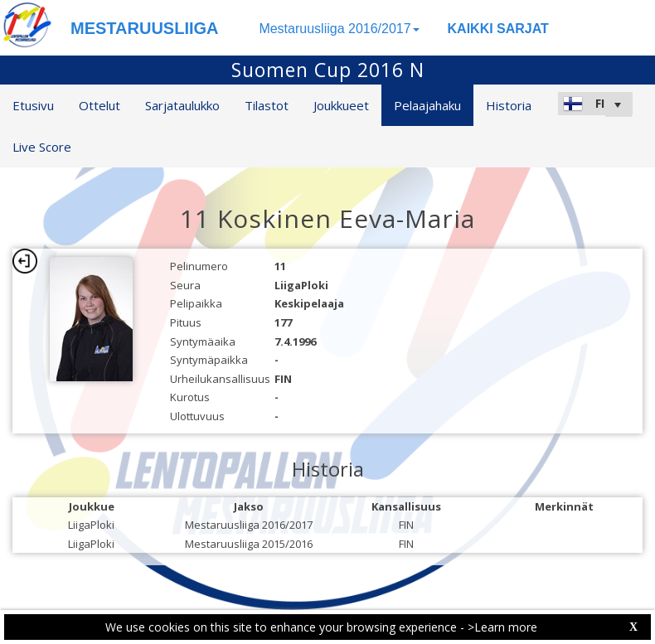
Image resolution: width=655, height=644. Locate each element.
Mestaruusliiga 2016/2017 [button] (339, 29)
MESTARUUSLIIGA (145, 28)
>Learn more (502, 627)
